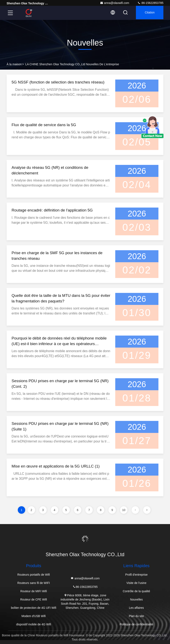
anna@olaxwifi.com (115, 3)
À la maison (14, 64)
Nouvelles (136, 599)
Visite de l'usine (136, 583)
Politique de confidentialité (136, 624)
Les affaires (136, 608)
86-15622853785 (150, 3)
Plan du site (136, 616)
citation (149, 13)
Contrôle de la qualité (136, 591)
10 (124, 510)
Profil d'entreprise (136, 575)
